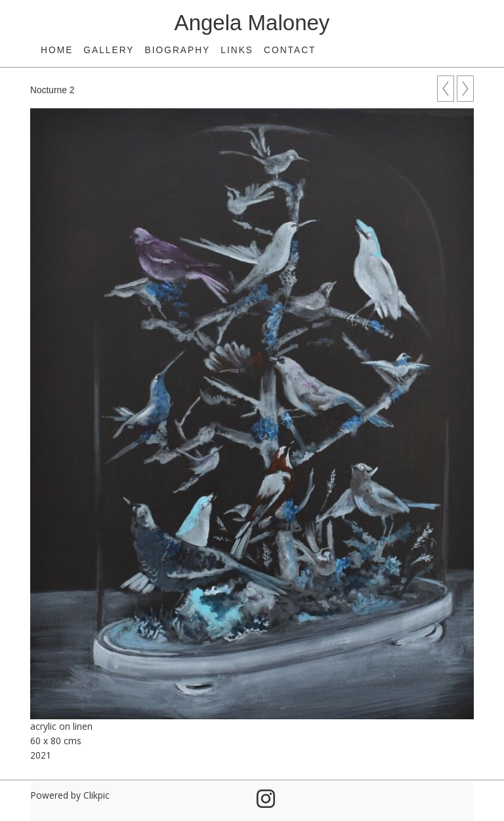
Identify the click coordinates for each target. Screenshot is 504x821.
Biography (178, 50)
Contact (290, 50)
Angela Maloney (252, 23)
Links (237, 50)
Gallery (109, 50)
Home (57, 50)
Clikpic (96, 795)
